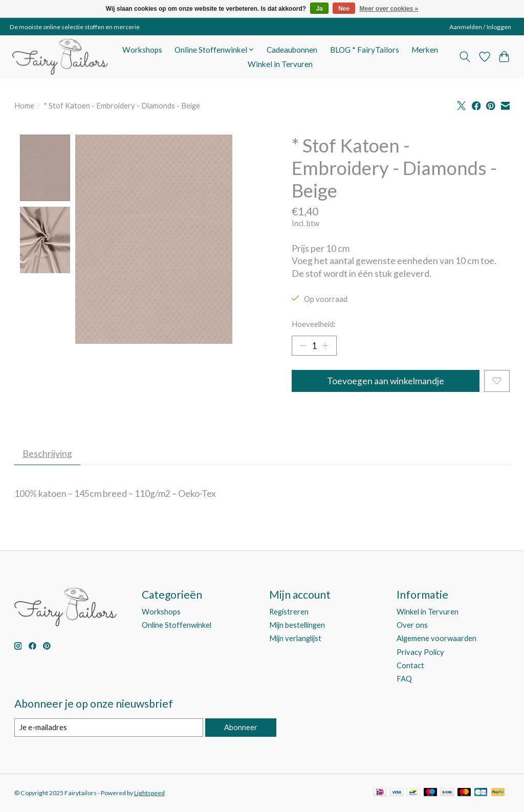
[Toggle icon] (464, 57)
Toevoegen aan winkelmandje (386, 381)
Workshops (142, 50)
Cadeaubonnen (292, 50)
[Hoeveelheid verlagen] (303, 345)
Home (24, 106)
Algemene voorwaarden (436, 639)
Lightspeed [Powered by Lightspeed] (149, 793)
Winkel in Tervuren (280, 64)
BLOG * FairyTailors (365, 50)
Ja (319, 9)
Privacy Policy (420, 652)
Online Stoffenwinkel (177, 626)
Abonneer (241, 728)
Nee (344, 9)
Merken (425, 50)
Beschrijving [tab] (47, 454)
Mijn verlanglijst (295, 639)
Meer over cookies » (389, 9)
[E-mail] (109, 728)
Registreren (289, 612)
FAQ (404, 679)
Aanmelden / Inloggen (480, 27)
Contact (410, 665)
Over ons (412, 626)
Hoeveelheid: (314, 324)
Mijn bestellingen (297, 626)
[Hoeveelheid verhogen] (325, 345)
